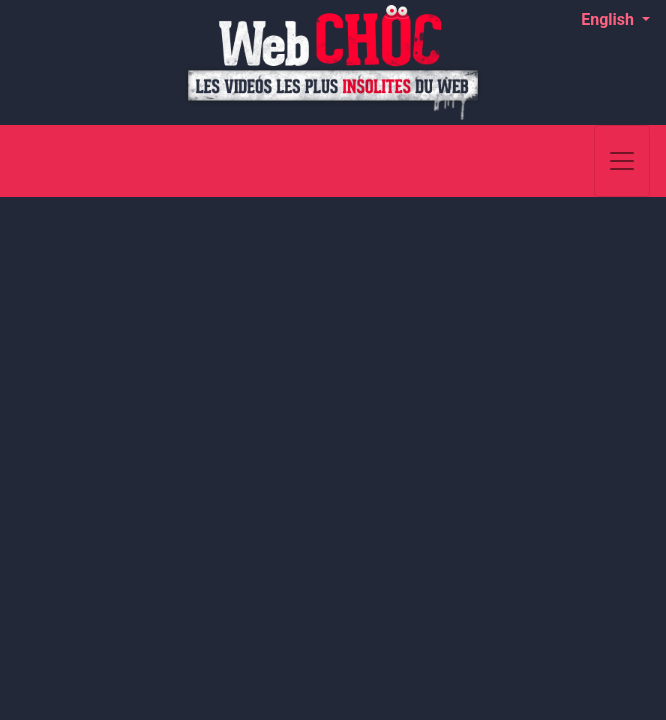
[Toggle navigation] (622, 161)
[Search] (568, 161)
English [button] (609, 19)
